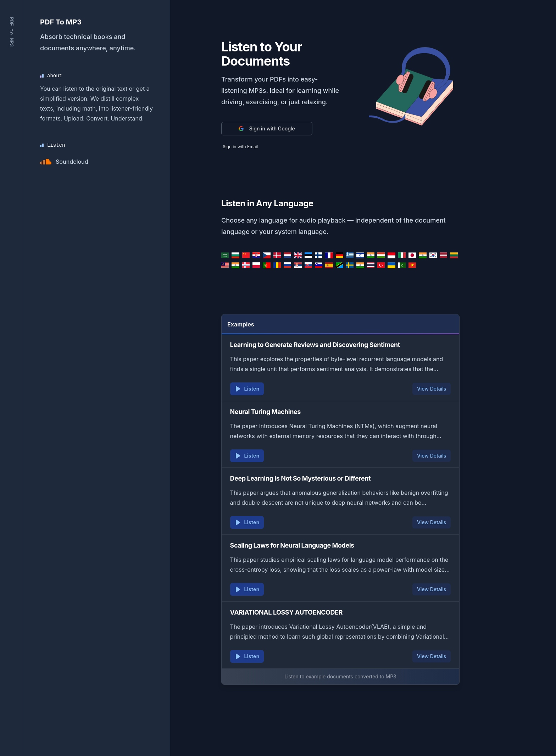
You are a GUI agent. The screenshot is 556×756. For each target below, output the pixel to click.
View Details (432, 389)
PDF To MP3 (61, 22)
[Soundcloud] (64, 162)
